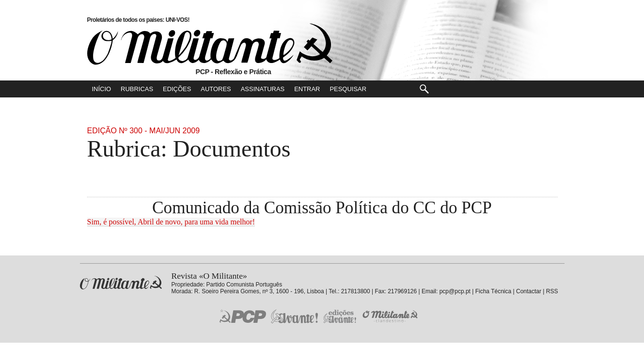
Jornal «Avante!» (294, 316)
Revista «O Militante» (121, 283)
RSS (552, 291)
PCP (243, 316)
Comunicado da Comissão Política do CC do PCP (322, 208)
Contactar (529, 291)
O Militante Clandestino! (391, 316)
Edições (177, 89)
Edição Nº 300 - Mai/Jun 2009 (144, 131)
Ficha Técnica (493, 291)
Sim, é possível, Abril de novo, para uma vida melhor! (171, 222)
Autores (216, 89)
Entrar (307, 89)
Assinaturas (263, 89)
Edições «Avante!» (340, 316)
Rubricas (137, 89)
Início (102, 89)
